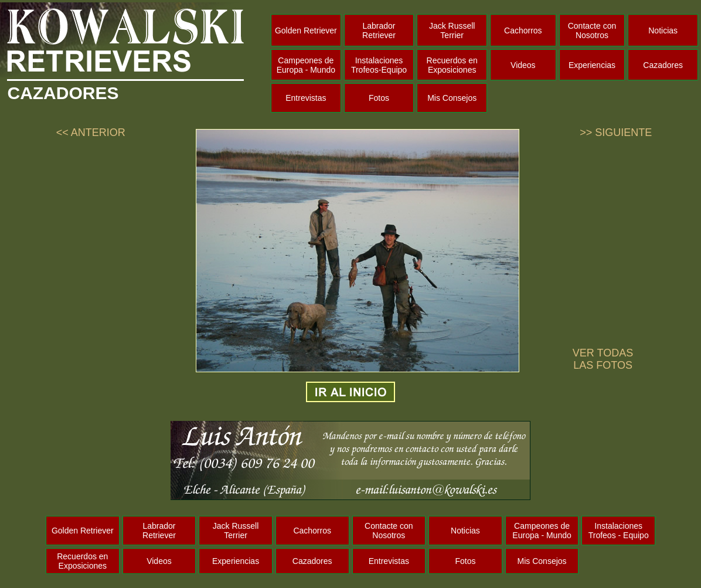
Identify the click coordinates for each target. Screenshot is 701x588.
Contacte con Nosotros (592, 30)
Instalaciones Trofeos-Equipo (379, 65)
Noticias (663, 30)
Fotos (379, 98)
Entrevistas (306, 98)
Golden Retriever (306, 30)
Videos (523, 65)
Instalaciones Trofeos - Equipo (619, 531)
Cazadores (663, 65)
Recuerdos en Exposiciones (452, 65)
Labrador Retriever (379, 30)
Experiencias (592, 65)
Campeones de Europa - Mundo (306, 65)
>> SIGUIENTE (616, 132)
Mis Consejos (452, 98)
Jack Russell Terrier (452, 30)
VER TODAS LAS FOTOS (603, 359)
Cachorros (523, 30)
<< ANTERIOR (91, 132)
